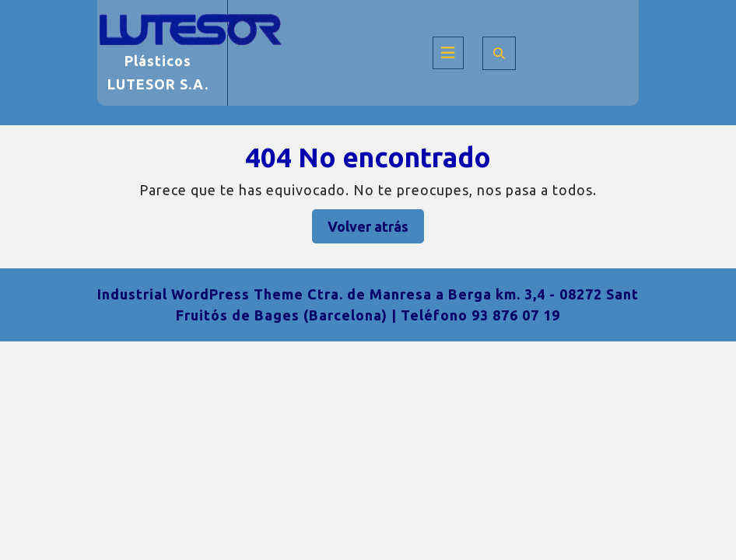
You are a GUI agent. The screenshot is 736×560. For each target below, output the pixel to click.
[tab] (448, 53)
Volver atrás (376, 229)
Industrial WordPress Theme (200, 294)
